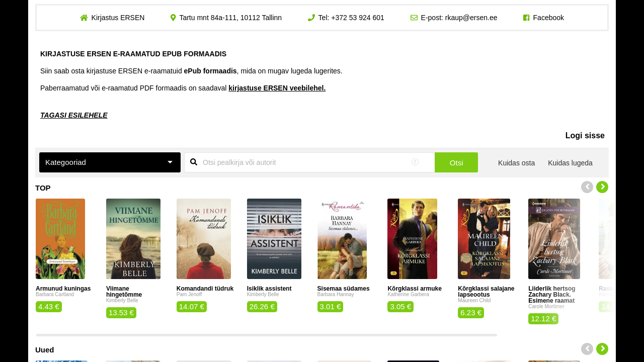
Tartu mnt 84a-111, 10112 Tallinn (230, 18)
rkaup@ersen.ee (471, 18)
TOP (43, 188)
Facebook (549, 18)
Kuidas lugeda (570, 163)
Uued (45, 350)
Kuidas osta (516, 163)
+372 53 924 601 (358, 18)
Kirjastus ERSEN (118, 18)
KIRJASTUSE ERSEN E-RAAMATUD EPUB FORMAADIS (133, 54)
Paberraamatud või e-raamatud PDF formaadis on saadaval (183, 88)
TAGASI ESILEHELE (74, 115)
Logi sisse (585, 135)
